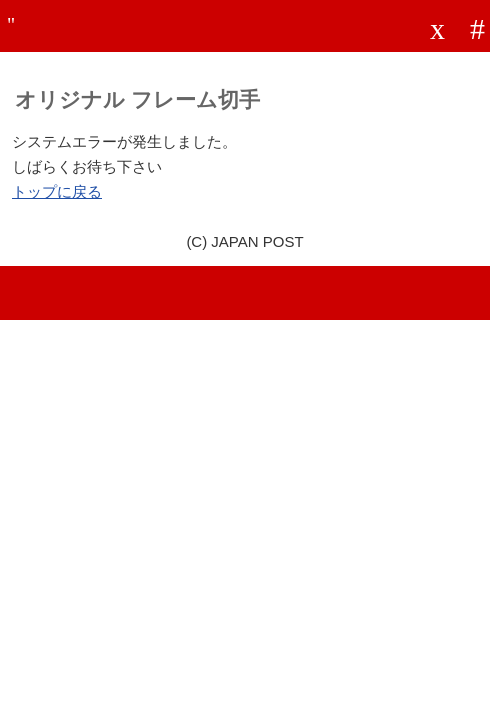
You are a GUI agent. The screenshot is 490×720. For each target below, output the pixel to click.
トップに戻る (57, 191)
